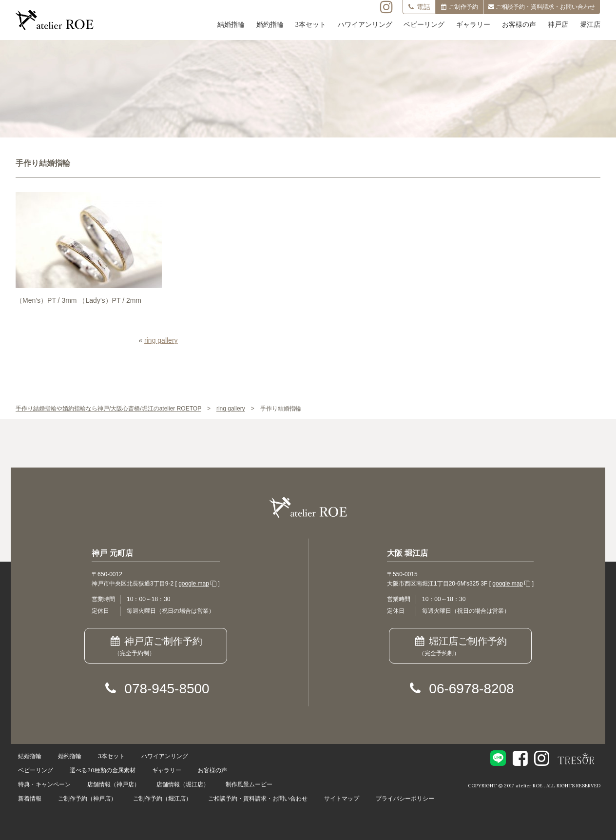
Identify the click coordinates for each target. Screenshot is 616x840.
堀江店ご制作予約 (460, 647)
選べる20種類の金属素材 (103, 770)
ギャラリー (473, 25)
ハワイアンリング (365, 25)
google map (194, 584)
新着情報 (30, 798)
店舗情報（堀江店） (183, 784)
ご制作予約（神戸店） (87, 798)
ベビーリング (424, 25)
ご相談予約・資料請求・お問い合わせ (258, 798)
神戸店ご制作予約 (156, 647)
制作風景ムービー (249, 784)
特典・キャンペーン (44, 784)
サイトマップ (342, 798)
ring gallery (161, 340)
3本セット (311, 25)
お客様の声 (519, 25)
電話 (419, 7)
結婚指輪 (231, 25)
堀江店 (590, 25)
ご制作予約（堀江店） (162, 798)
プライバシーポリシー (405, 798)
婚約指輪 (270, 25)
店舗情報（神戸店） (114, 784)
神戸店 (558, 25)
